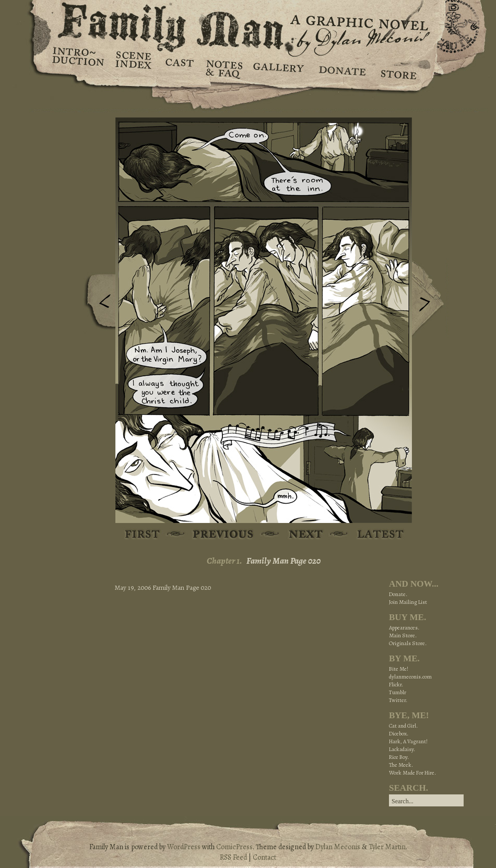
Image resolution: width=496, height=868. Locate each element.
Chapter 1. (225, 561)
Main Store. (403, 635)
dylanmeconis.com (410, 677)
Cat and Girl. (403, 726)
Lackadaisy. (402, 749)
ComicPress (234, 847)
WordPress (184, 847)
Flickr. (396, 685)
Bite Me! (399, 669)
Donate (341, 68)
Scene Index (134, 68)
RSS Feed (233, 857)
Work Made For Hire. (412, 773)
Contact (264, 857)
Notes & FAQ (223, 68)
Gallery (278, 68)
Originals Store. (408, 643)
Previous (97, 304)
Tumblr (398, 692)
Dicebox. (399, 734)
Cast (179, 68)
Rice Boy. (399, 757)
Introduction (78, 60)
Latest (375, 535)
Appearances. (404, 628)
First (143, 535)
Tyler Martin (387, 847)
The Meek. (401, 765)
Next (430, 299)
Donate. (398, 594)
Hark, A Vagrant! (408, 741)
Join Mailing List (408, 602)
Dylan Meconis (338, 847)
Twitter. (398, 700)
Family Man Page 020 (284, 561)
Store (398, 68)
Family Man (248, 25)
